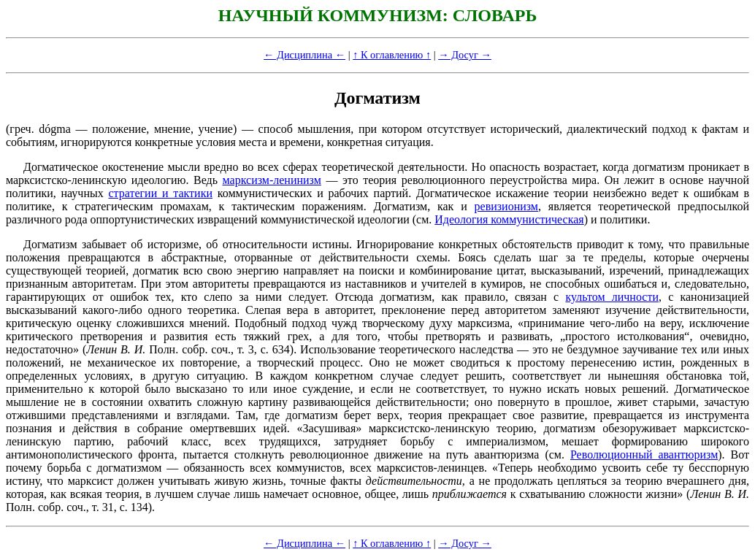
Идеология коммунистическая (509, 219)
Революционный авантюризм (644, 454)
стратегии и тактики (160, 193)
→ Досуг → (465, 55)
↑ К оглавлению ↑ (392, 55)
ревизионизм (506, 206)
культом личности (612, 297)
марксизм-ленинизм (272, 180)
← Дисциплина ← (304, 55)
